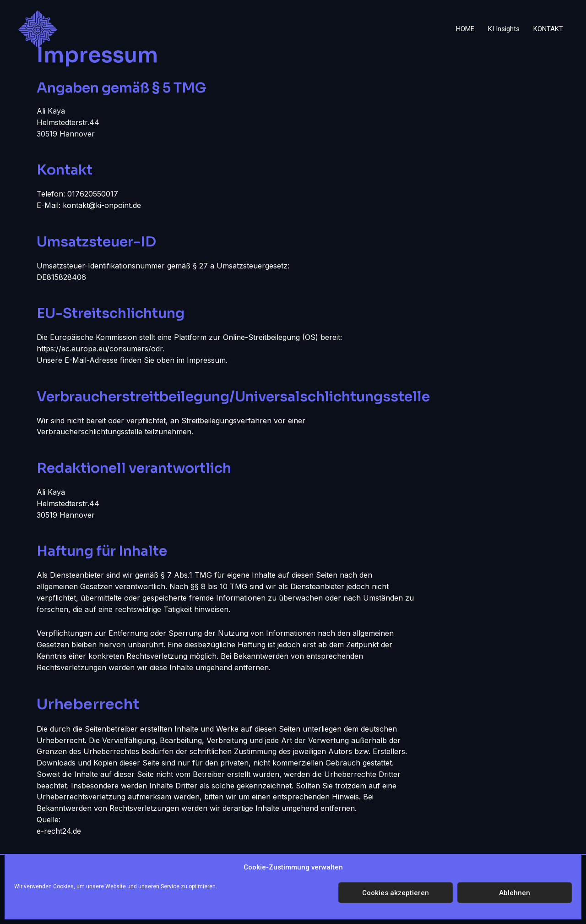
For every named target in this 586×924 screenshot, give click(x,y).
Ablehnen (515, 893)
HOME (465, 29)
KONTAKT (548, 29)
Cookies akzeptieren (396, 893)
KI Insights (504, 29)
